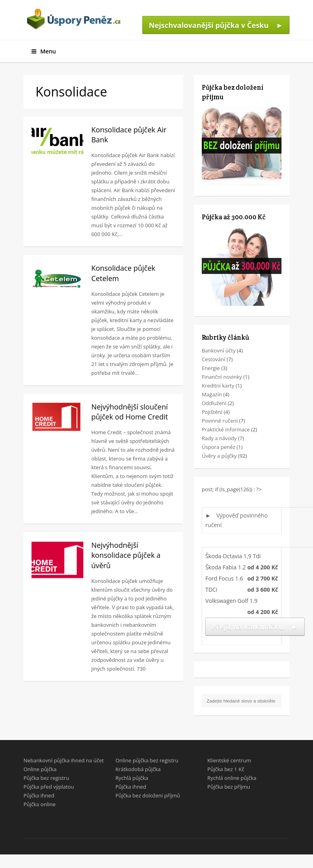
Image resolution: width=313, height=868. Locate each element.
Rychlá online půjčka (232, 778)
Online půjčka (40, 769)
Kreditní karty (218, 386)
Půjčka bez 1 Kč (226, 769)
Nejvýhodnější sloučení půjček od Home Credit (130, 412)
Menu (44, 51)
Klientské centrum (229, 760)
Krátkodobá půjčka (138, 769)
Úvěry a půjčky (219, 456)
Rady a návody (219, 438)
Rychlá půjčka (132, 778)
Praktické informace (226, 429)
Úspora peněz (219, 447)
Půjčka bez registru (46, 778)
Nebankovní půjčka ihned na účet (64, 760)
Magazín (212, 394)
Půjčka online (39, 804)
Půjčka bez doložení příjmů (148, 795)
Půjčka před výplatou (49, 787)
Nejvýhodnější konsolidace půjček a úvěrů (126, 555)
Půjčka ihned (39, 795)
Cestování (214, 359)
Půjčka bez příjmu (229, 787)
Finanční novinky (222, 377)
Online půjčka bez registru (147, 760)
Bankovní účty (219, 350)
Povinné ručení (220, 421)
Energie (211, 368)
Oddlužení (214, 403)
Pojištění (212, 412)
